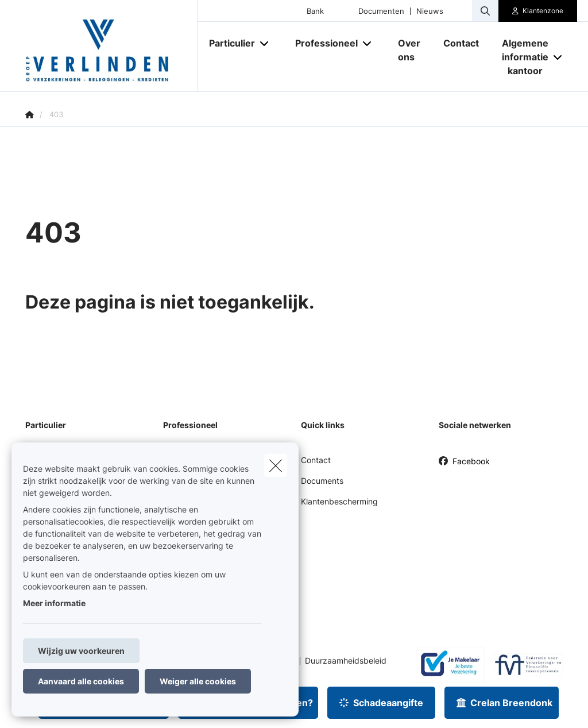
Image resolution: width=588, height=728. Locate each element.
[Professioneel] (322, 43)
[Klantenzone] (538, 11)
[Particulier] (228, 43)
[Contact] (461, 43)
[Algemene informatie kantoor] (521, 57)
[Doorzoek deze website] (485, 11)
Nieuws (430, 11)
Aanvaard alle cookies (81, 681)
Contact (316, 460)
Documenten (381, 11)
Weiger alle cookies (198, 681)
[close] (276, 465)
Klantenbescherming (339, 501)
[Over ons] (409, 50)
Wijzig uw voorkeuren (81, 651)
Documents (322, 481)
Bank (315, 11)
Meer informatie (54, 603)
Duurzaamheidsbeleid (346, 661)
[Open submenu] (265, 43)
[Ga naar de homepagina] (111, 46)
